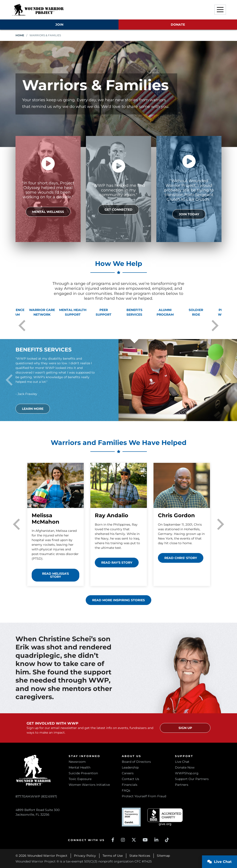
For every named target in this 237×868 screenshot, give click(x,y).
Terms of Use (113, 855)
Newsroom (77, 762)
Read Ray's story (117, 563)
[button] (220, 10)
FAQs (126, 790)
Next (215, 326)
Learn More (33, 409)
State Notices (140, 855)
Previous (22, 326)
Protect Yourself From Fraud (144, 796)
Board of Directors (136, 762)
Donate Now (185, 767)
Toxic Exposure (80, 779)
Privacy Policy (85, 855)
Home (20, 35)
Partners (182, 785)
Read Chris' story (181, 558)
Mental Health (80, 767)
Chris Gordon (176, 515)
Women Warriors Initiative (89, 785)
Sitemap (163, 855)
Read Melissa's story (55, 575)
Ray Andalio (112, 515)
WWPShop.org (187, 773)
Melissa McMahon (46, 519)
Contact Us (130, 779)
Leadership (130, 767)
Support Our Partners (192, 779)
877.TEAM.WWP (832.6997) (36, 773)
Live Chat (182, 762)
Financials (130, 785)
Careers (128, 773)
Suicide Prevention (83, 773)
